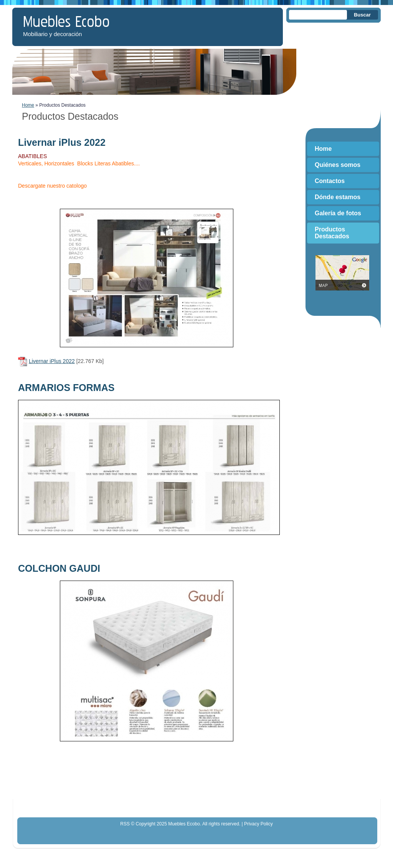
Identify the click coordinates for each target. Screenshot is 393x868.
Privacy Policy (258, 824)
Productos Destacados (332, 233)
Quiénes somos (338, 165)
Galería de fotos (338, 213)
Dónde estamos (338, 197)
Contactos (330, 181)
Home (28, 105)
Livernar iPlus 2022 (52, 361)
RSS (125, 824)
